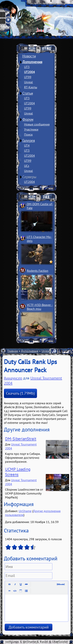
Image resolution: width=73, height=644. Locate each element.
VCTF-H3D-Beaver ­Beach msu (40, 307)
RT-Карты (31, 87)
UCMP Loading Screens (18, 472)
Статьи (28, 93)
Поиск (28, 134)
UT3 (27, 67)
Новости (29, 56)
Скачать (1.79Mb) (20, 393)
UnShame (25, 511)
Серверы (29, 177)
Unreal (29, 82)
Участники (31, 129)
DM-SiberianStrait (21, 439)
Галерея (29, 140)
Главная (13, 351)
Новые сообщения (37, 124)
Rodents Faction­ (38, 271)
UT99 (28, 77)
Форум (28, 119)
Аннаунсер (13, 378)
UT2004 (29, 72)
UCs (27, 166)
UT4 (27, 145)
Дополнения (32, 62)
